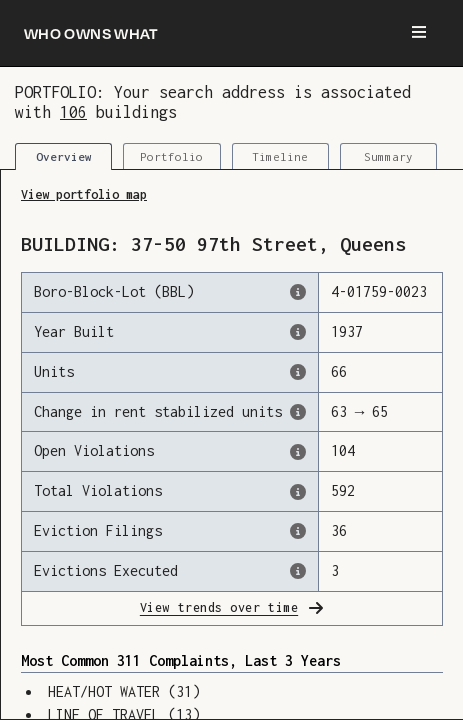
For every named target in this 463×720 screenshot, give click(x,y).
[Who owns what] (91, 33)
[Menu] (419, 33)
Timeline (280, 156)
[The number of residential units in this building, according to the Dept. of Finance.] (298, 372)
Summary (388, 156)
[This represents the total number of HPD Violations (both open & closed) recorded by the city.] (298, 492)
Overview (64, 156)
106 (73, 111)
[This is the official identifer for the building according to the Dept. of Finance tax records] (298, 292)
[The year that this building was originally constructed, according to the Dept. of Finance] (298, 332)
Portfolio (171, 156)
